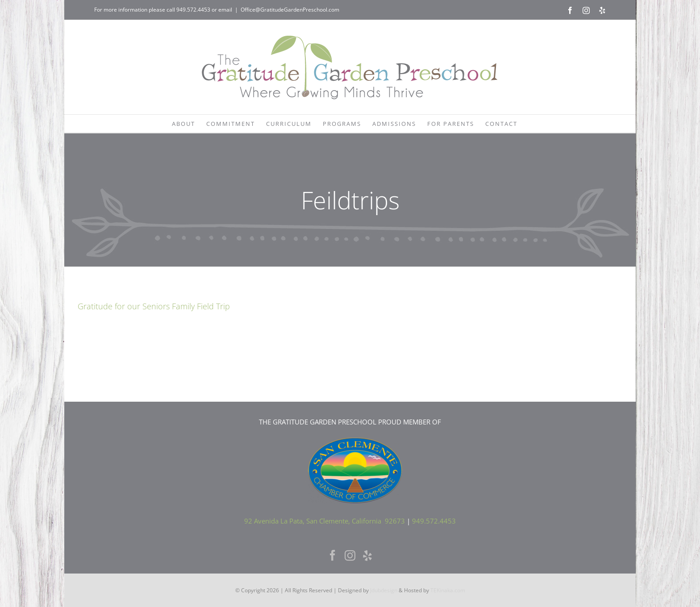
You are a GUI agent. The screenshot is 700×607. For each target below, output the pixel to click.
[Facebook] (333, 555)
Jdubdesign (384, 590)
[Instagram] (350, 555)
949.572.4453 (193, 10)
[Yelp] (367, 555)
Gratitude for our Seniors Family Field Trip (154, 306)
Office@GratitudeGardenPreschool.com (290, 10)
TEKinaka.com (448, 590)
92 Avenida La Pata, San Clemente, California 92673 (325, 521)
